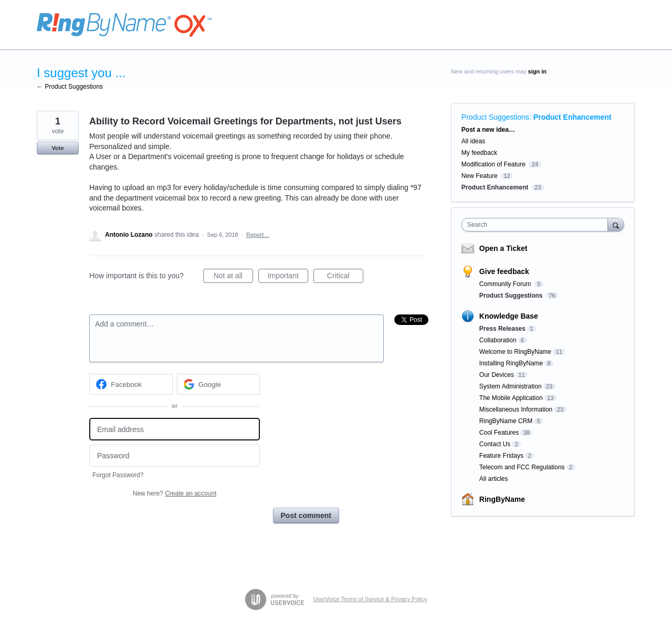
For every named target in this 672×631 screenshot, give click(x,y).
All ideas (473, 141)
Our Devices (497, 375)
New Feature (480, 176)
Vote (57, 148)
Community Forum (506, 284)
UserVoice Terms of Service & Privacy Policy (370, 599)
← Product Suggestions (70, 87)
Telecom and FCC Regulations (522, 467)
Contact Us (495, 444)
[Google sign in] (219, 384)
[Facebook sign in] (131, 384)
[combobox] (537, 225)
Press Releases (502, 329)
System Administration (511, 386)
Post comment (306, 516)
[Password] (175, 456)
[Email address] (175, 429)
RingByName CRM (506, 421)
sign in (537, 71)
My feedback (479, 153)
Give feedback (504, 271)
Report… (258, 235)
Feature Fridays (501, 456)
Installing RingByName (511, 363)
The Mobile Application (511, 398)
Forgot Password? (118, 475)
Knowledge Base (509, 316)
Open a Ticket (503, 248)
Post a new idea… (488, 130)
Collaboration (498, 340)
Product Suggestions (495, 117)
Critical (345, 277)
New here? (175, 493)
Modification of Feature (493, 164)
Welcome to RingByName (515, 352)
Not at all (233, 277)
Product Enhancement (573, 117)
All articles (494, 479)
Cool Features (499, 433)
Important (288, 277)
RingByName (502, 499)
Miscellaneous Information (516, 409)
